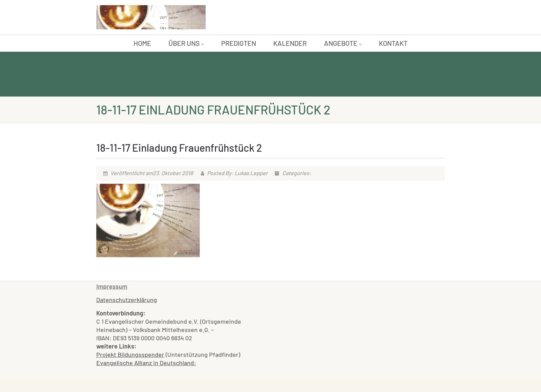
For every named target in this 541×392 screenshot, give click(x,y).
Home (142, 43)
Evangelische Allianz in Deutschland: (146, 363)
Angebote (343, 43)
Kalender (290, 43)
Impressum (112, 286)
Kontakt (393, 43)
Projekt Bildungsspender (130, 354)
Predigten (239, 43)
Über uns (186, 43)
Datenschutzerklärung (127, 300)
